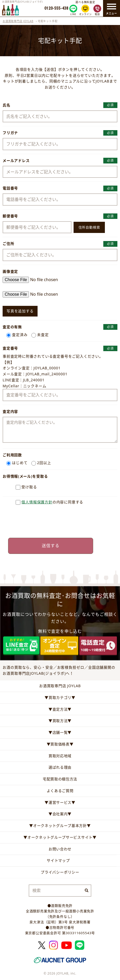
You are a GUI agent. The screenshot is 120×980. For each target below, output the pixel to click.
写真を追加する (20, 311)
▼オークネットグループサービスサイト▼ (60, 837)
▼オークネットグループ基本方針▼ (60, 826)
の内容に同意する (52, 502)
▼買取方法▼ (60, 721)
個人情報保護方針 (37, 502)
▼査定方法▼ (60, 709)
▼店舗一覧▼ (60, 732)
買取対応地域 (60, 756)
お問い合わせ (60, 849)
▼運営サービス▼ (60, 802)
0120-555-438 (56, 8)
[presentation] (60, 521)
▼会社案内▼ (60, 814)
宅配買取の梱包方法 (60, 779)
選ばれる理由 (60, 767)
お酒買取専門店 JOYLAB (18, 21)
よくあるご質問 (60, 791)
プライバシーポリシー (60, 872)
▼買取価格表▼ (60, 744)
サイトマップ (58, 860)
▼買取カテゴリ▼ (60, 697)
